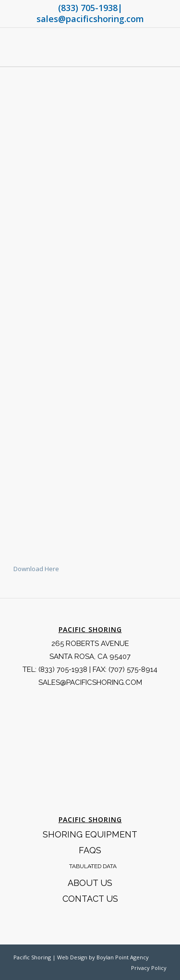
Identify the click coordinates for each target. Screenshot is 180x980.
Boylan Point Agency (123, 957)
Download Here (36, 569)
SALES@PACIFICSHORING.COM (90, 682)
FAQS (90, 850)
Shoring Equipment (90, 834)
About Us (90, 883)
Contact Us (90, 899)
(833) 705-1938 (88, 8)
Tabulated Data (93, 866)
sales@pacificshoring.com (90, 19)
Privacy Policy (149, 968)
